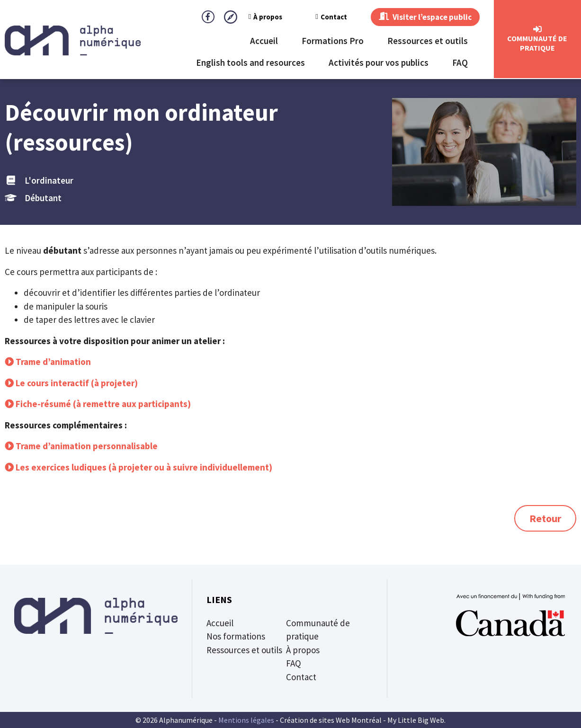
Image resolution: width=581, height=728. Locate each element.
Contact (315, 17)
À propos (250, 17)
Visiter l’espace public (417, 18)
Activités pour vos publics (379, 63)
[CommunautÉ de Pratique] (537, 30)
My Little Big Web (416, 720)
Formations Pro (333, 42)
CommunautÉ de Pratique (537, 44)
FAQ (460, 63)
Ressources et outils (428, 42)
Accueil (264, 42)
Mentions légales (246, 720)
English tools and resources (250, 63)
